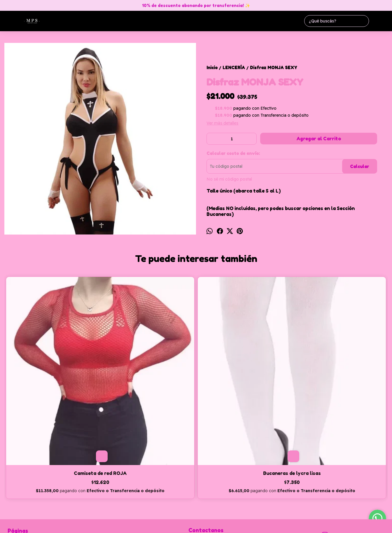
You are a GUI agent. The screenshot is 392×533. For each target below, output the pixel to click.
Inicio (13, 456)
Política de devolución (29, 483)
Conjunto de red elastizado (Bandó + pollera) (340, 380)
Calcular (359, 166)
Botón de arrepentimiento (218, 525)
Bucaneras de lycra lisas (148, 378)
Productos (18, 463)
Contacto (16, 469)
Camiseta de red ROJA (52, 378)
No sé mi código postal (229, 179)
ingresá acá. (187, 525)
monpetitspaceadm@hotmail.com (224, 459)
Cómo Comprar (22, 476)
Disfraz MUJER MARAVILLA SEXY (244, 378)
